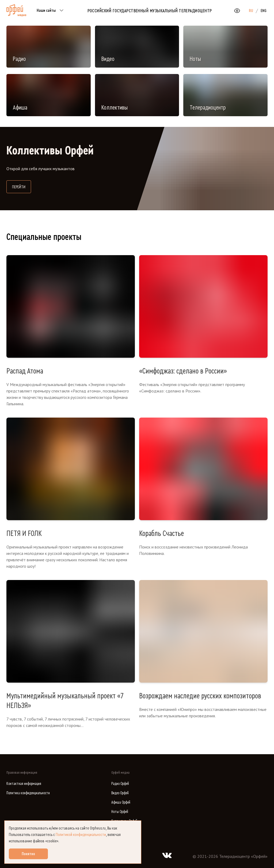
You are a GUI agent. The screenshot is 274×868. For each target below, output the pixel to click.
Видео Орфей (120, 793)
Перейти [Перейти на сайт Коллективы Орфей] (22, 186)
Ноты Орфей (120, 812)
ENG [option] (264, 11)
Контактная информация (24, 784)
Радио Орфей (120, 784)
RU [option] (251, 11)
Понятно (28, 854)
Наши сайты (51, 11)
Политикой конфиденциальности (81, 835)
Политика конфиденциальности (28, 793)
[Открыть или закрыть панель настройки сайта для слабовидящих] (237, 11)
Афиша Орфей (121, 802)
